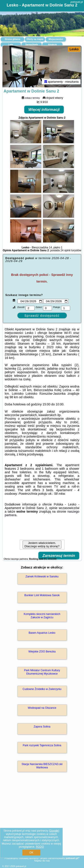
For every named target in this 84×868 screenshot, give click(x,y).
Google (54, 831)
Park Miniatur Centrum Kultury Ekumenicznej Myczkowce (42, 672)
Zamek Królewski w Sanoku (42, 577)
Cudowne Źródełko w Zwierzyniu (42, 689)
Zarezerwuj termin (59, 556)
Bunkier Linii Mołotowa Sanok (42, 595)
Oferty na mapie (35, 39)
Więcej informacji (44, 110)
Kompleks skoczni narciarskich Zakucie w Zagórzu (42, 616)
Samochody (32, 45)
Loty (11, 45)
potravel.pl (77, 2)
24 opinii (66, 250)
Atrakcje (52, 45)
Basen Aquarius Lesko (42, 633)
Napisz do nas (42, 861)
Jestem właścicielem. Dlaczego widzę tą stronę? (42, 545)
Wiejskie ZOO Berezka (42, 652)
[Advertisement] (42, 820)
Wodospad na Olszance (42, 708)
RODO (40, 847)
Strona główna (12, 39)
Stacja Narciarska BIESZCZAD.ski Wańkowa (42, 766)
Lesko (74, 49)
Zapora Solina (42, 727)
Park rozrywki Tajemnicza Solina (42, 745)
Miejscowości (56, 39)
